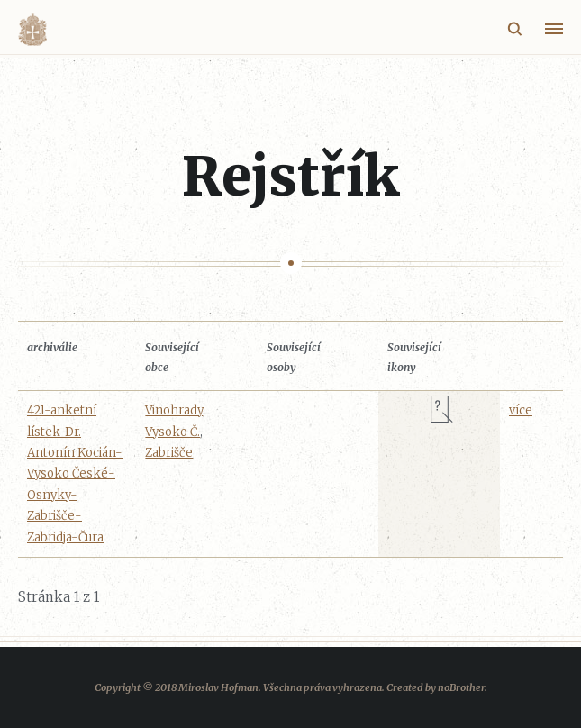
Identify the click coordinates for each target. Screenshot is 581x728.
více (521, 410)
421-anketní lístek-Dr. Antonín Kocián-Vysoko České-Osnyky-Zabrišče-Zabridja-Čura (75, 473)
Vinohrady (174, 410)
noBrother (461, 687)
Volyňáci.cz (32, 29)
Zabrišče (169, 453)
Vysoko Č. (172, 432)
